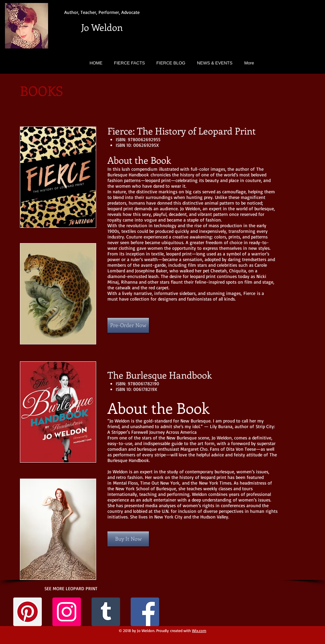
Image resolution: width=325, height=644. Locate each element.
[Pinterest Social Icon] (28, 612)
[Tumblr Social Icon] (106, 612)
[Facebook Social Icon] (145, 612)
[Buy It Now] (128, 539)
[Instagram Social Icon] (67, 612)
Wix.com (199, 631)
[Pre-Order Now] (128, 325)
